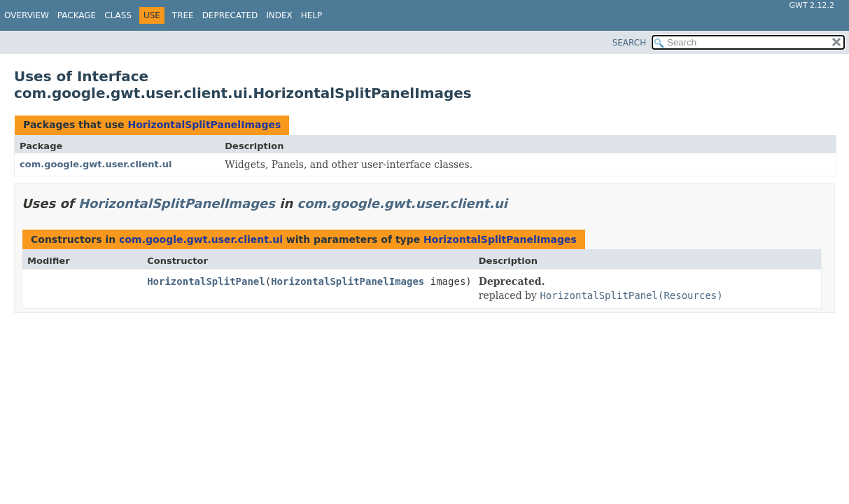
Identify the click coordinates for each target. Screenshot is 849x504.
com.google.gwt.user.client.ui (96, 164)
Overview (27, 15)
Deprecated (230, 15)
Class (118, 15)
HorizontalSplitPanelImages (204, 125)
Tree (183, 15)
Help (312, 15)
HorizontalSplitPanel (206, 281)
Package (77, 15)
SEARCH (630, 43)
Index (279, 15)
